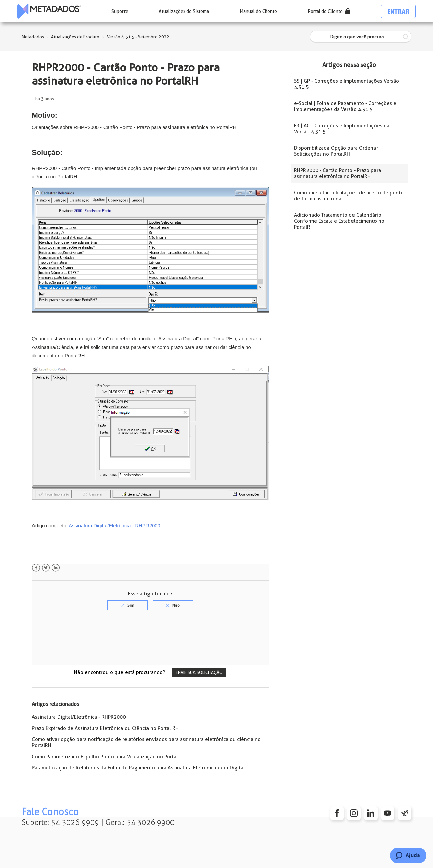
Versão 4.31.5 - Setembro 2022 (138, 37)
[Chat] (408, 855)
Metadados (33, 37)
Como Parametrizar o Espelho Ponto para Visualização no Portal (105, 757)
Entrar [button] (398, 11)
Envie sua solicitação (199, 672)
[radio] (128, 605)
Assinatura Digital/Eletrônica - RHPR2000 (114, 526)
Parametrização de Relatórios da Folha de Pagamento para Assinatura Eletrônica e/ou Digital (138, 768)
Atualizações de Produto (75, 37)
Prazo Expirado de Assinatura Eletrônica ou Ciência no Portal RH (105, 728)
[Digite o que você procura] (361, 37)
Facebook (36, 568)
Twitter (46, 568)
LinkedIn (56, 568)
